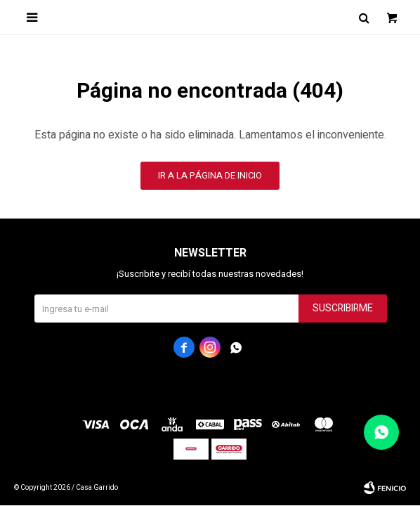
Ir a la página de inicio (210, 175)
